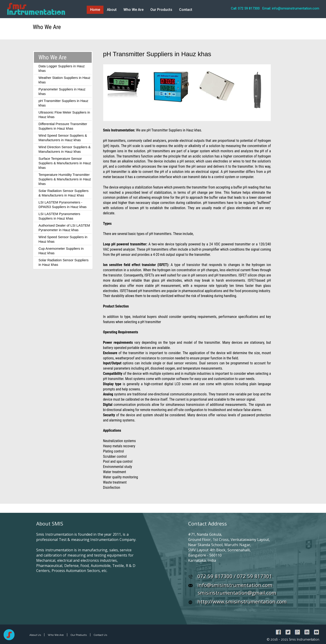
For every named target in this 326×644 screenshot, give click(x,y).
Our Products (161, 10)
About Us (36, 635)
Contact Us (100, 635)
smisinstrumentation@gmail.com (237, 593)
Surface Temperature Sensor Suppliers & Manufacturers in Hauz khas (65, 163)
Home (95, 10)
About (112, 10)
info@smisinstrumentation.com (235, 585)
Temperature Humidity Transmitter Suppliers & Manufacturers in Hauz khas (65, 179)
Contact (186, 10)
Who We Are (133, 10)
